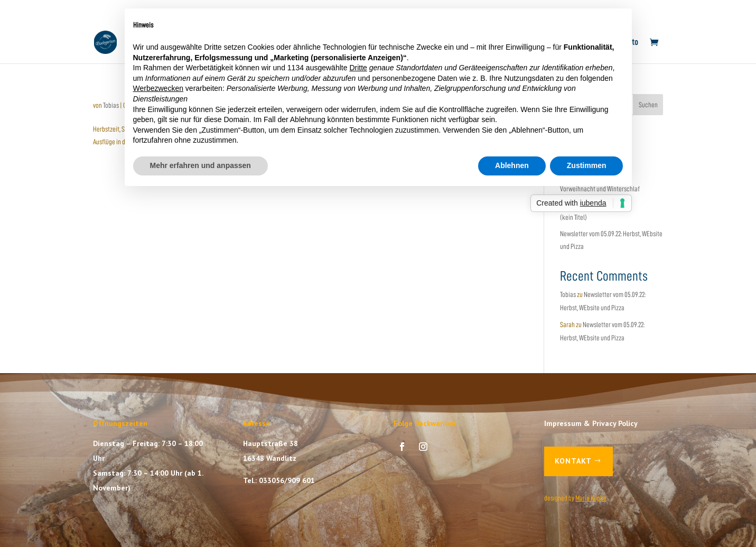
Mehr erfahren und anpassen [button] (200, 165)
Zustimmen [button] (587, 165)
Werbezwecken (158, 88)
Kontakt (573, 461)
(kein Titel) (573, 217)
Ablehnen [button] (512, 165)
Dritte (358, 68)
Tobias (111, 105)
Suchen (648, 105)
